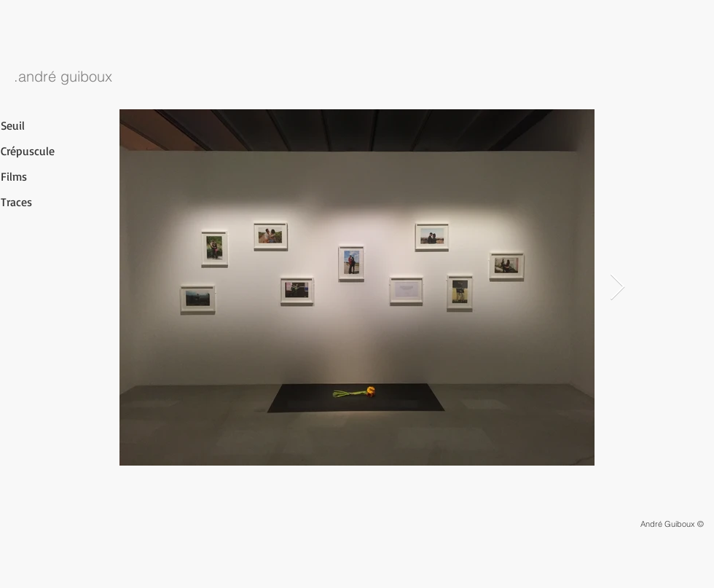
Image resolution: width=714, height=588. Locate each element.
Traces (16, 202)
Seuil (13, 125)
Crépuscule (28, 151)
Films (14, 176)
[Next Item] (617, 287)
